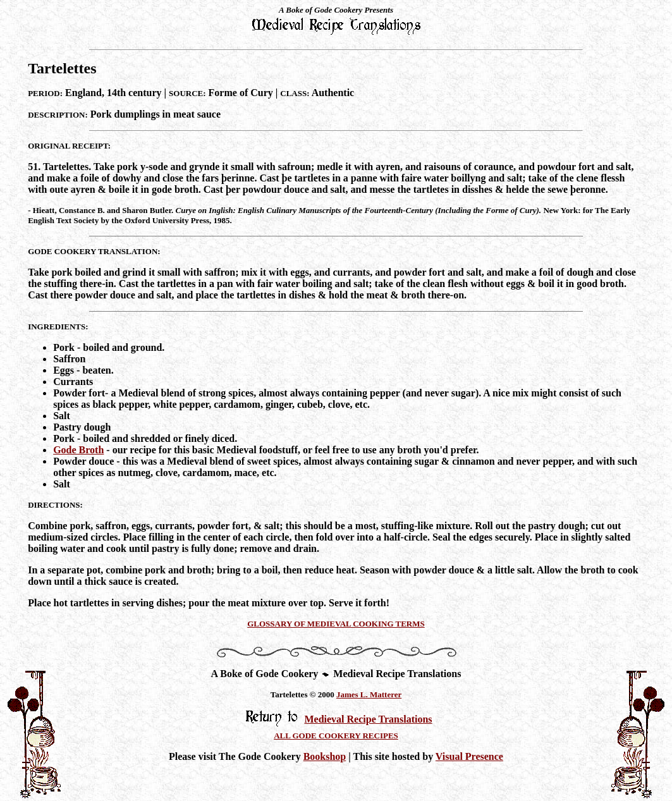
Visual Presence (469, 756)
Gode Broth (78, 450)
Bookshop (325, 756)
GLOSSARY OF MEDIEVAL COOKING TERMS (336, 624)
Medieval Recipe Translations (368, 719)
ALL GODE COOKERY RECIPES (336, 736)
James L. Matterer (369, 694)
